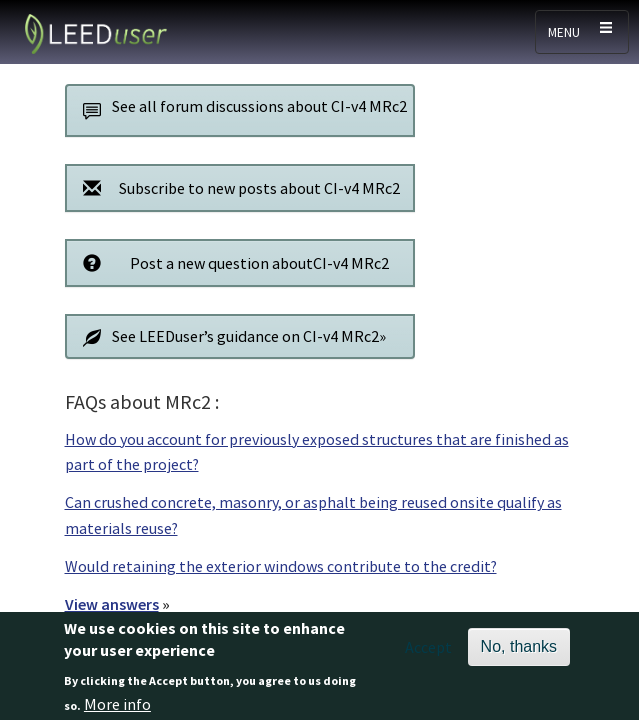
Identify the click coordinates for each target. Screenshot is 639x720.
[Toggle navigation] (582, 32)
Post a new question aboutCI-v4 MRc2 (231, 262)
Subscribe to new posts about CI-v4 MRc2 (237, 187)
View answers (112, 604)
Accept (428, 653)
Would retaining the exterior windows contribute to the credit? (281, 566)
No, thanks (519, 652)
